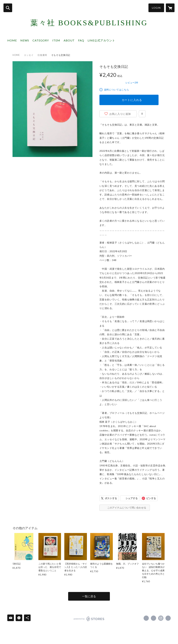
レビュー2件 (132, 83)
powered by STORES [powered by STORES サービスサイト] (89, 619)
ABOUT (69, 40)
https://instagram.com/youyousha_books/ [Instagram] (161, 618)
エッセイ (29, 55)
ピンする (151, 498)
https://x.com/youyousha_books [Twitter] (153, 618)
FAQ (81, 40)
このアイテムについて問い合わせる (127, 508)
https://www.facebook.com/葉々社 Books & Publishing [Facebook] (146, 618)
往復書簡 (42, 55)
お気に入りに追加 (120, 114)
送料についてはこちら (116, 90)
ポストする (111, 498)
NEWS (25, 40)
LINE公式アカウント (101, 40)
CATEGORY (41, 40)
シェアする (132, 498)
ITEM (56, 40)
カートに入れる (132, 100)
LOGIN (156, 8)
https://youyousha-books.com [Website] (168, 618)
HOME (12, 40)
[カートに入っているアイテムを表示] (170, 8)
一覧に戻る (89, 596)
